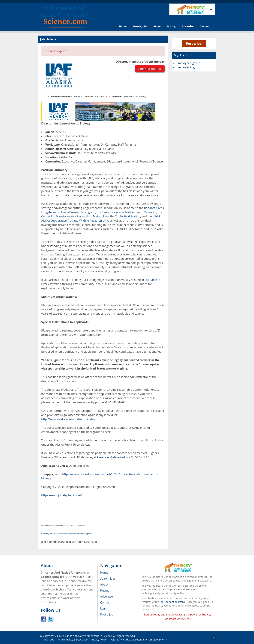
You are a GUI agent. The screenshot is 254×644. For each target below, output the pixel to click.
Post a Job (194, 43)
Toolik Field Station (128, 216)
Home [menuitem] (104, 573)
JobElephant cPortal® (172, 602)
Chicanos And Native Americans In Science (87, 636)
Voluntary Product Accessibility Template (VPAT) (138, 640)
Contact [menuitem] (105, 602)
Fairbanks (151, 280)
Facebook (44, 619)
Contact (205, 26)
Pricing (171, 26)
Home (123, 26)
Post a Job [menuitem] (107, 614)
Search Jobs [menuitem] (108, 579)
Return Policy (65, 640)
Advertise (188, 26)
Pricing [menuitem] (105, 590)
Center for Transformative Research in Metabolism (75, 216)
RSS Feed (49, 640)
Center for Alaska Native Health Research (129, 212)
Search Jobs (140, 26)
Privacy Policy (99, 640)
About (157, 26)
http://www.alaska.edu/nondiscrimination (69, 419)
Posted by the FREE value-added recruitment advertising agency (66, 534)
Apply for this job (150, 69)
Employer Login (187, 67)
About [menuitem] (104, 584)
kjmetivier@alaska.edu (112, 457)
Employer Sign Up (188, 63)
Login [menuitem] (104, 608)
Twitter (51, 619)
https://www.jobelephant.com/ (62, 495)
